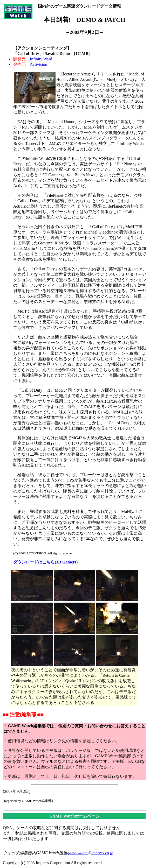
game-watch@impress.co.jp (90, 853)
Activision (39, 64)
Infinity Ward (41, 59)
